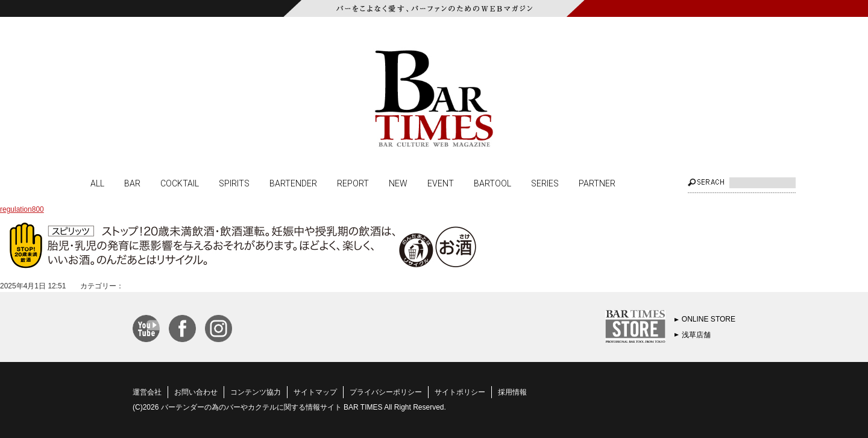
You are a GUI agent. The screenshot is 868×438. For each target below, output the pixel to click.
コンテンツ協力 (256, 392)
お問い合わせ (196, 392)
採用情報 (512, 392)
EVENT (441, 183)
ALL (97, 183)
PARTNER (597, 183)
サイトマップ (315, 392)
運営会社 (147, 392)
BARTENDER (293, 183)
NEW (398, 183)
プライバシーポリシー (386, 392)
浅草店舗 (696, 335)
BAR (132, 183)
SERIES (545, 183)
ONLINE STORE (709, 319)
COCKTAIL (180, 183)
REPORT (353, 183)
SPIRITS (234, 183)
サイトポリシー (460, 392)
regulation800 (22, 209)
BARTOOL (492, 183)
